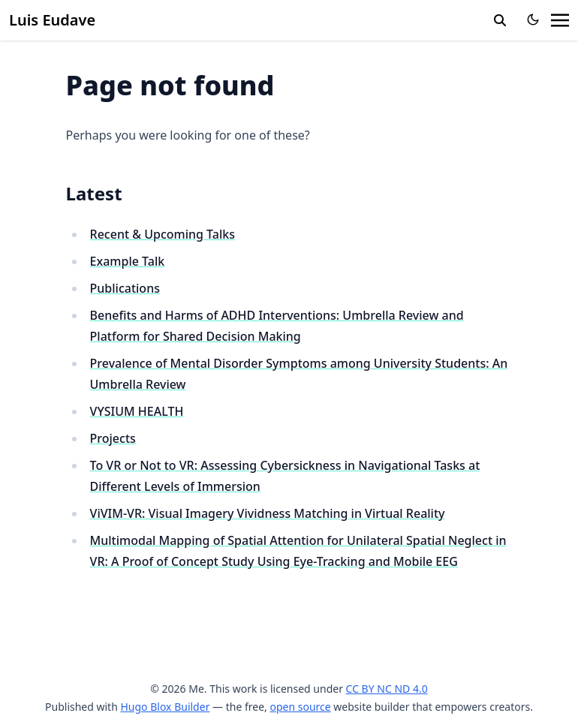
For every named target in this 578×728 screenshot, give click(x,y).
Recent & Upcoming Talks (163, 234)
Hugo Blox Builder (165, 707)
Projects (113, 438)
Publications (125, 288)
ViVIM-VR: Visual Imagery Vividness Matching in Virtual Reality (268, 513)
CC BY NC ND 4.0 (387, 689)
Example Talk (128, 261)
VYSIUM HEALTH (137, 411)
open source (300, 707)
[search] (500, 20)
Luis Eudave (52, 20)
